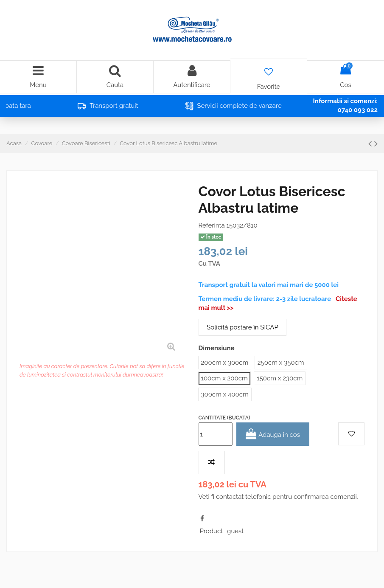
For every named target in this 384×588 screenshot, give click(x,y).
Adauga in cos (273, 434)
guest (235, 531)
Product (212, 531)
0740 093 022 (357, 110)
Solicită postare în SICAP (242, 327)
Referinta (212, 225)
